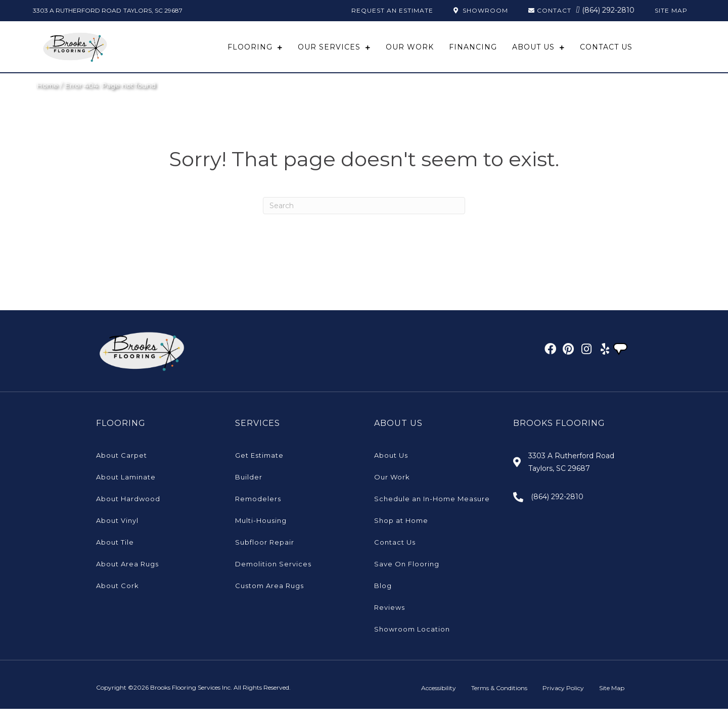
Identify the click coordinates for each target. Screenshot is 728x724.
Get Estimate (259, 470)
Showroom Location (412, 644)
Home (47, 101)
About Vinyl (117, 536)
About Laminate (126, 492)
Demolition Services (273, 579)
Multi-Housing (261, 536)
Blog (383, 601)
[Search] (364, 221)
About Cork (118, 601)
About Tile (115, 557)
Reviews (390, 622)
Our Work (392, 492)
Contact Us (395, 557)
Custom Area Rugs (269, 601)
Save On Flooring (407, 579)
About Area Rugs (127, 579)
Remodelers (258, 514)
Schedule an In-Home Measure (432, 514)
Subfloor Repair (265, 557)
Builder (249, 492)
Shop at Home (401, 536)
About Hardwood (128, 514)
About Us (391, 470)
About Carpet (122, 470)
